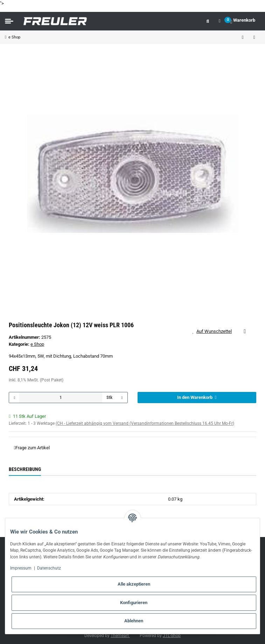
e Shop (37, 344)
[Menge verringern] (14, 398)
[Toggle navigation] (9, 21)
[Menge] (61, 398)
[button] (208, 21)
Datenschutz (49, 568)
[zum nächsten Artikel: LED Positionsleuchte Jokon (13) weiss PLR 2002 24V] (254, 37)
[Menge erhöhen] (122, 398)
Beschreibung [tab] (25, 469)
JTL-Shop (172, 635)
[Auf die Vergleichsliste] (245, 331)
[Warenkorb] (243, 21)
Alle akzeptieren (134, 584)
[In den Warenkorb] (197, 398)
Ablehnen (134, 621)
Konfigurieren (134, 603)
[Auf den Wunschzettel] (215, 331)
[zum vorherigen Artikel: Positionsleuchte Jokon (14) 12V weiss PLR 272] (243, 37)
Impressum (21, 568)
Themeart (120, 635)
